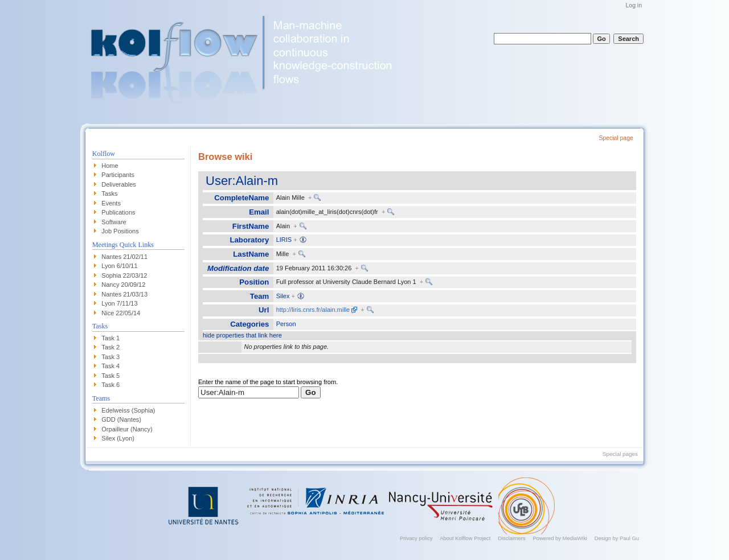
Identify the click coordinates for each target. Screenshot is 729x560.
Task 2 (110, 347)
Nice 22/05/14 (121, 313)
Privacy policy (416, 538)
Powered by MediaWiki (560, 538)
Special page (616, 138)
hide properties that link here (242, 335)
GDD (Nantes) (121, 419)
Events (111, 203)
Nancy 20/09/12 (123, 285)
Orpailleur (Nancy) (127, 429)
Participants (118, 175)
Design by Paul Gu (617, 538)
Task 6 (110, 385)
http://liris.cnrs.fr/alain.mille (313, 310)
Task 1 (110, 338)
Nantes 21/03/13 (124, 294)
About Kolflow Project (465, 538)
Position (254, 282)
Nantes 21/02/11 (124, 257)
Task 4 (110, 366)
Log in (634, 5)
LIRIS (284, 240)
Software (114, 222)
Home (110, 166)
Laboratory (249, 240)
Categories (249, 324)
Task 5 (110, 376)
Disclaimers (512, 538)
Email (259, 212)
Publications (118, 212)
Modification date (238, 268)
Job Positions (120, 231)
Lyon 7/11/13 (119, 303)
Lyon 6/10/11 (119, 266)
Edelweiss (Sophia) (128, 410)
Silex (283, 296)
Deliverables (119, 184)
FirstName (251, 226)
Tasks (109, 193)
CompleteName (241, 198)
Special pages (620, 454)
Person (286, 324)
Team (259, 296)
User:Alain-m (242, 181)
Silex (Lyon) (118, 438)
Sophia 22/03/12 (124, 275)
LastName (251, 254)
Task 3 (110, 357)
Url (264, 310)
